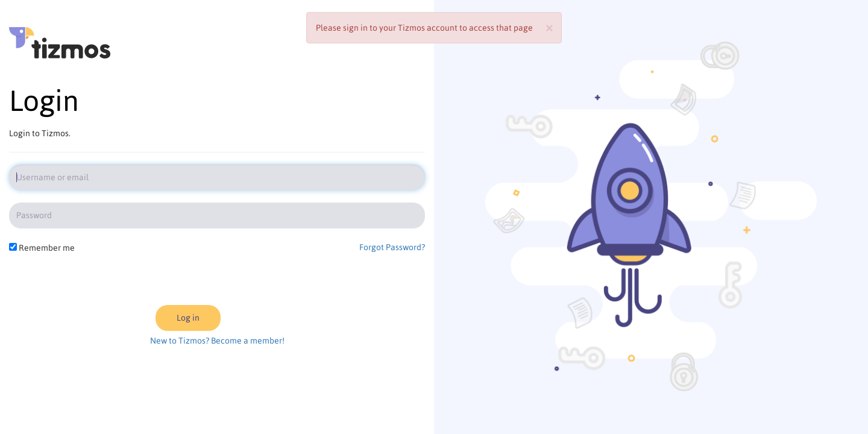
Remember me (47, 248)
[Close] (549, 27)
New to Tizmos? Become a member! (217, 341)
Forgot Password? (392, 247)
